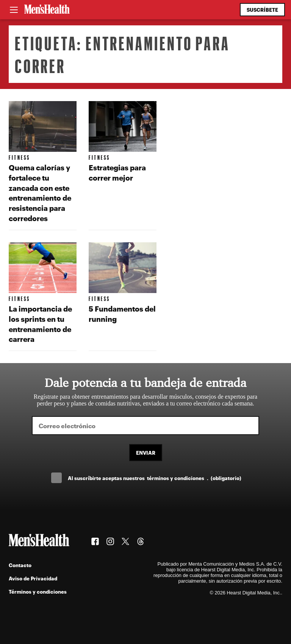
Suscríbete (262, 10)
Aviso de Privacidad (33, 578)
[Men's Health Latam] (47, 10)
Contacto (20, 565)
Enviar (146, 453)
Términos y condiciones (38, 592)
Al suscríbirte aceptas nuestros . (155, 478)
